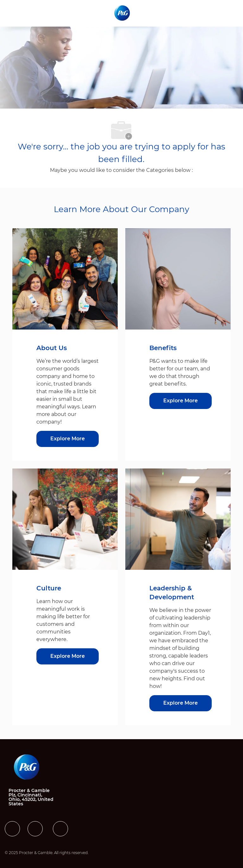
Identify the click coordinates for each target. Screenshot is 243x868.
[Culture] (68, 656)
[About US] (68, 439)
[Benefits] (181, 401)
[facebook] (12, 829)
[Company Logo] (123, 13)
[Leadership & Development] (181, 703)
